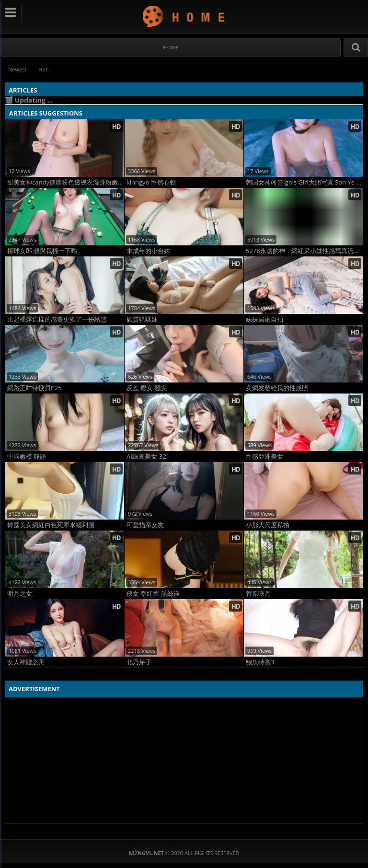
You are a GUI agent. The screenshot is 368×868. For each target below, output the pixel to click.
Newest (17, 69)
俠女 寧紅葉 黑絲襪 (153, 594)
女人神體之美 (26, 662)
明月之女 (20, 594)
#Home (170, 48)
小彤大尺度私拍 (268, 525)
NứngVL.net (184, 16)
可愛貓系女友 (145, 525)
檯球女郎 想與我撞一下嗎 (42, 251)
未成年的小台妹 (148, 251)
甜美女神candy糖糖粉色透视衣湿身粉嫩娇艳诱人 (66, 182)
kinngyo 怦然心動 (151, 182)
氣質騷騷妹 (142, 319)
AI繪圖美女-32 (146, 457)
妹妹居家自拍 (264, 319)
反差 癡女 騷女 (147, 388)
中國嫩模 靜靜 (27, 457)
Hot (43, 69)
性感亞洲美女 (264, 457)
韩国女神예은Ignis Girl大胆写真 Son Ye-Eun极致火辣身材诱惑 (304, 182)
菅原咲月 (258, 594)
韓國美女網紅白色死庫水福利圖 (51, 525)
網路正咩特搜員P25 (34, 388)
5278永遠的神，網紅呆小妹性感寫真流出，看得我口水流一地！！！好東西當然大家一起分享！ (304, 251)
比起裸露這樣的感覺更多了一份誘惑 (57, 319)
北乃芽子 (139, 662)
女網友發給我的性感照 (277, 388)
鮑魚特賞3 (260, 662)
